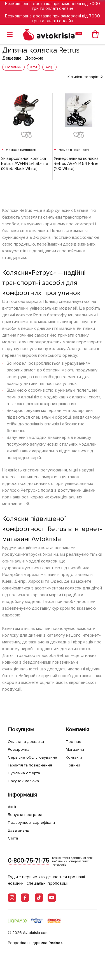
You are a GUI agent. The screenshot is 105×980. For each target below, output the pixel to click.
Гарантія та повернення (30, 765)
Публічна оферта (24, 773)
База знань (18, 830)
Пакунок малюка (23, 781)
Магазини (75, 749)
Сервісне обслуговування (32, 757)
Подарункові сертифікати (31, 823)
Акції (12, 807)
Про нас (73, 742)
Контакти (74, 757)
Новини (73, 765)
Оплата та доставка (26, 742)
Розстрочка (19, 749)
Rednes (55, 943)
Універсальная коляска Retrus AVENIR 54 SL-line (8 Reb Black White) (25, 164)
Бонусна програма (25, 815)
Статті (13, 838)
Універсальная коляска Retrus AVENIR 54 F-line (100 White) (76, 164)
